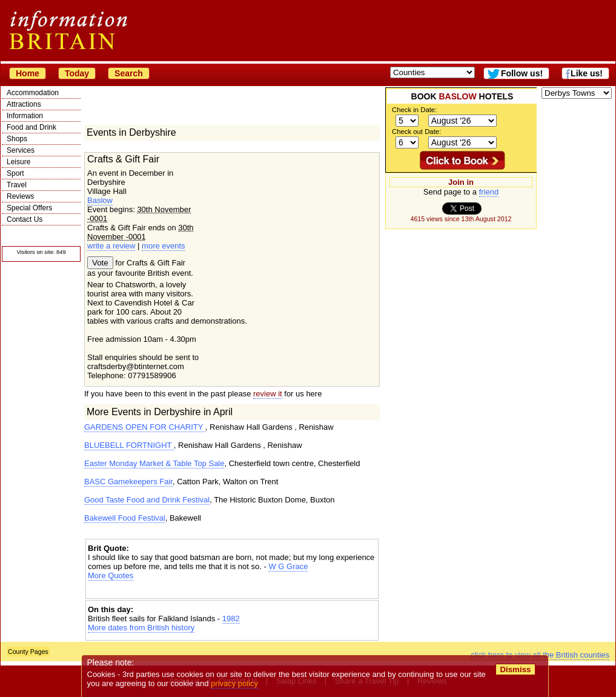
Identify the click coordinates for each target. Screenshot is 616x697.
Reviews (20, 196)
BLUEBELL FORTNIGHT (129, 445)
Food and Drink (31, 127)
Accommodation (33, 93)
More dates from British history (141, 628)
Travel (17, 185)
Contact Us (25, 219)
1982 (231, 619)
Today (77, 73)
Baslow (100, 200)
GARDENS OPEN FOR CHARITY (145, 427)
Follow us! (522, 73)
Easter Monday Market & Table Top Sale (154, 463)
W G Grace (288, 566)
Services (21, 150)
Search (129, 73)
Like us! (587, 73)
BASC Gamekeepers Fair (128, 482)
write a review (111, 246)
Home (28, 73)
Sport (15, 173)
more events (164, 246)
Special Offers (29, 208)
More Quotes (111, 575)
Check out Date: (416, 132)
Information (25, 116)
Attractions (24, 104)
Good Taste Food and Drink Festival (147, 500)
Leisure (18, 162)
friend (489, 192)
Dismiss (515, 669)
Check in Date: (414, 110)
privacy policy (234, 683)
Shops (17, 139)
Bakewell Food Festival (125, 518)
